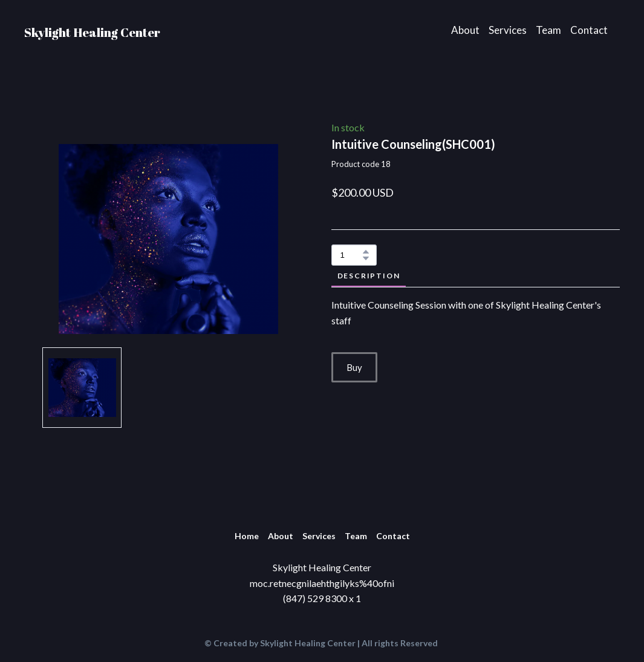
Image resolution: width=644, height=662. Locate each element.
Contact (589, 30)
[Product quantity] (351, 255)
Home (247, 536)
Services (508, 30)
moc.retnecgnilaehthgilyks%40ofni (322, 583)
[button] (366, 252)
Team (548, 30)
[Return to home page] (92, 30)
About (465, 30)
